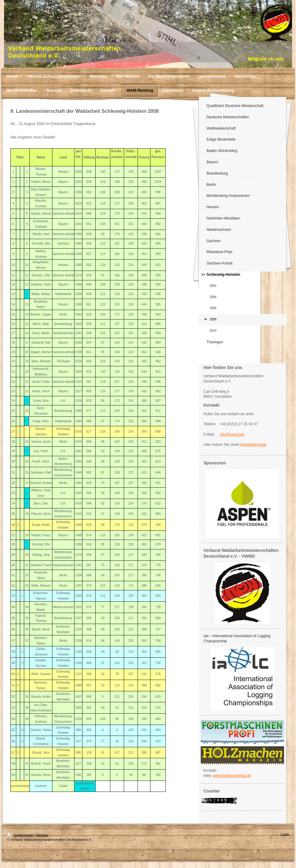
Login (285, 834)
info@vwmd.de (232, 434)
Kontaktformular (253, 445)
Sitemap (42, 835)
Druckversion (21, 835)
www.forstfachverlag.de (232, 776)
